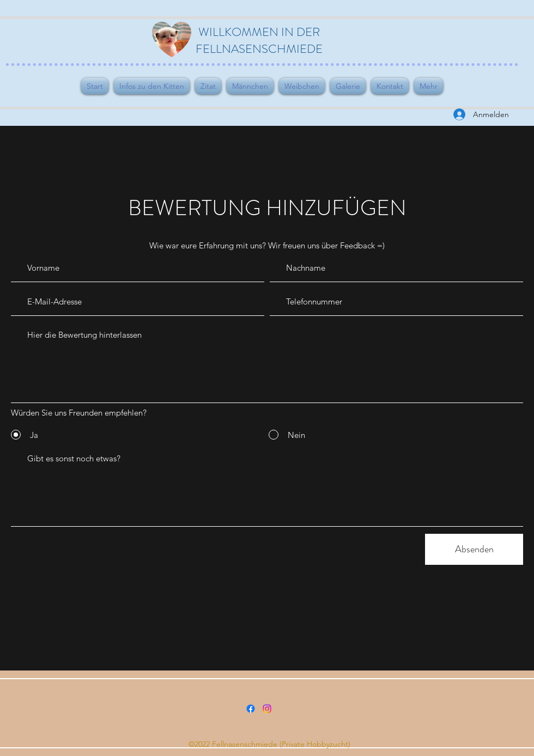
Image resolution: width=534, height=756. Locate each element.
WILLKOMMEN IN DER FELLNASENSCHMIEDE (259, 40)
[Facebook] (251, 709)
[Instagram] (267, 709)
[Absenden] (474, 549)
